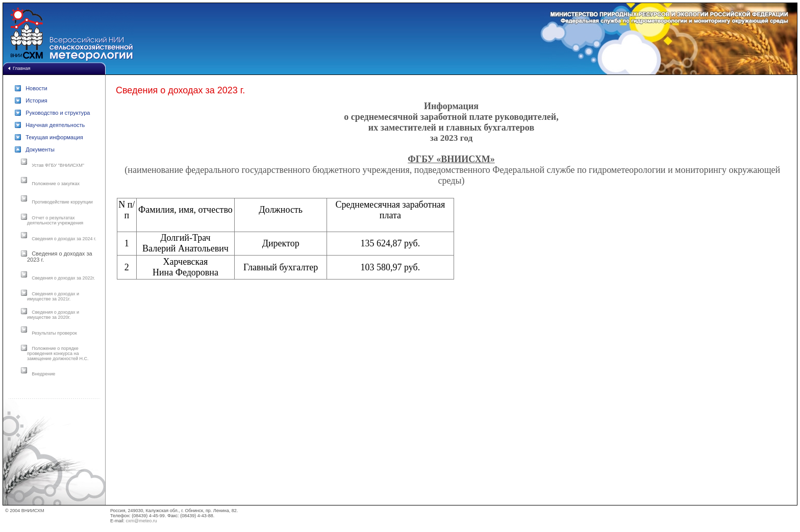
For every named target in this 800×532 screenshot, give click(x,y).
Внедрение (43, 374)
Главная (21, 68)
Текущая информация (54, 137)
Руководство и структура (58, 113)
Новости (36, 88)
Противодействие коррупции (62, 202)
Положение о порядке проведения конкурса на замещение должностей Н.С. (58, 353)
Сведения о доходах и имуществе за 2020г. (53, 315)
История (36, 100)
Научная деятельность (55, 125)
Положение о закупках (56, 184)
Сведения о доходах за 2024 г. (64, 239)
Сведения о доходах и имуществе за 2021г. (53, 296)
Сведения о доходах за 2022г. (63, 278)
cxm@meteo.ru (142, 521)
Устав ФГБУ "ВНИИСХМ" (58, 165)
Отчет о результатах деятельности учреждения (55, 220)
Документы (40, 149)
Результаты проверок (54, 333)
